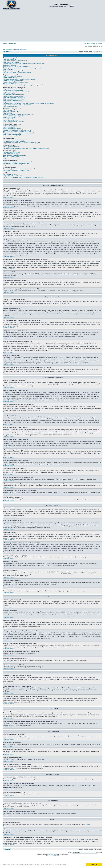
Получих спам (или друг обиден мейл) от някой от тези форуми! (21, 143)
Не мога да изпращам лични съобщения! (15, 140)
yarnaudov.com (56, 855)
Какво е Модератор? (9, 127)
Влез (5, 44)
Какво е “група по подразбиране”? (13, 134)
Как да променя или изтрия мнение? (14, 90)
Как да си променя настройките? (13, 76)
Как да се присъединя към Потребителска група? (17, 130)
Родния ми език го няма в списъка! (13, 81)
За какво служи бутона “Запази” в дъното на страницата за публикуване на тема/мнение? (29, 103)
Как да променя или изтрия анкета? (13, 95)
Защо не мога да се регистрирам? (13, 71)
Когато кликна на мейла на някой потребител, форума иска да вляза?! (23, 85)
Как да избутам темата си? (11, 106)
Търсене (99, 44)
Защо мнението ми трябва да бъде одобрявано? (17, 105)
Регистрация (12, 44)
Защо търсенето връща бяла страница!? (15, 155)
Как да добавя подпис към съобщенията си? (16, 92)
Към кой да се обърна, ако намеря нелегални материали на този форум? (24, 177)
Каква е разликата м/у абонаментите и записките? (18, 162)
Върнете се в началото (9, 197)
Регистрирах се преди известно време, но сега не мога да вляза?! (22, 68)
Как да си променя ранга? (11, 84)
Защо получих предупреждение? (13, 101)
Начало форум (7, 52)
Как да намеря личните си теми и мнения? (15, 158)
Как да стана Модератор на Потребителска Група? (18, 132)
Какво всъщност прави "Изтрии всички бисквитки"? (18, 72)
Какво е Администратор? (10, 126)
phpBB (50, 854)
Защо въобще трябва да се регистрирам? (15, 61)
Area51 (88, 824)
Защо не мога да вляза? (10, 59)
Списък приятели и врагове (11, 147)
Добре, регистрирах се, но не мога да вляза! (16, 67)
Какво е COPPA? (8, 69)
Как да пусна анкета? (9, 93)
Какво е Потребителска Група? (12, 129)
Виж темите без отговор (9, 49)
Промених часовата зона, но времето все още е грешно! (19, 79)
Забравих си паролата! (10, 65)
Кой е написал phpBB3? (10, 174)
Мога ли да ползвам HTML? (11, 112)
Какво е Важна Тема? (9, 119)
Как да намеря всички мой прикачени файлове (17, 170)
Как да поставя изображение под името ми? (16, 82)
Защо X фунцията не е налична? (13, 176)
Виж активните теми (21, 49)
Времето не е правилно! (10, 78)
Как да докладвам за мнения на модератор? (16, 102)
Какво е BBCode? (8, 110)
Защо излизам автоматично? (11, 62)
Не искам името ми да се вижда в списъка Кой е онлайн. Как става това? (24, 64)
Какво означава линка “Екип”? (12, 136)
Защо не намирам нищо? (10, 154)
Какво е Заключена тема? (11, 120)
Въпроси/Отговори (89, 44)
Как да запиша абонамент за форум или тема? (17, 163)
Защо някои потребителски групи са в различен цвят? (19, 133)
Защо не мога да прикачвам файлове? (14, 99)
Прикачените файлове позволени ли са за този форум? (19, 169)
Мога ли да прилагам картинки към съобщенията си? (18, 115)
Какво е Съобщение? (9, 117)
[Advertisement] (52, 26)
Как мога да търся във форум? (12, 152)
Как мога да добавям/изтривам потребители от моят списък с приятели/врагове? (26, 148)
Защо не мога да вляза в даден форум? (15, 98)
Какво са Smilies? (8, 113)
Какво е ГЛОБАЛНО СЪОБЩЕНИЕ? (13, 116)
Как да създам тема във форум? (12, 89)
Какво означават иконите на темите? (14, 122)
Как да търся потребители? (11, 157)
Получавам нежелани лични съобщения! (15, 141)
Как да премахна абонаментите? (13, 165)
